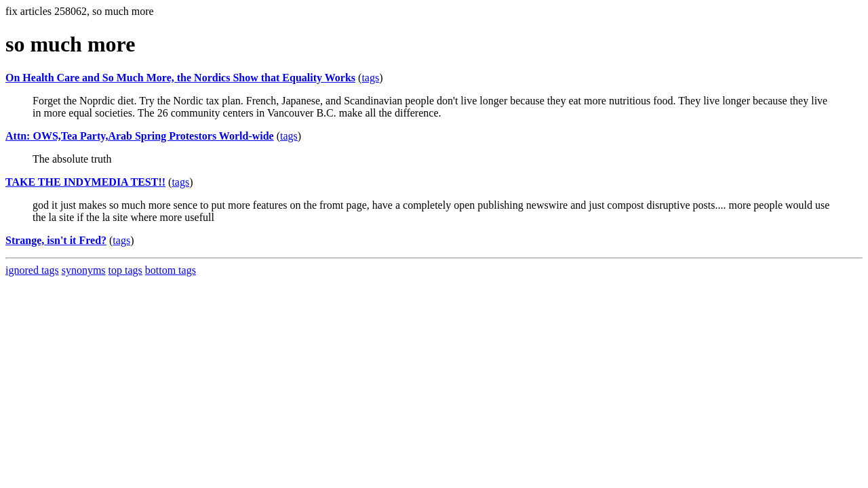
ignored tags (32, 270)
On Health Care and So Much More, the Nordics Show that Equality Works (180, 78)
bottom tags (171, 270)
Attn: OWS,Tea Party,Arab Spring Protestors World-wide (140, 136)
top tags (125, 270)
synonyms (84, 270)
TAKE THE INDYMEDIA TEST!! (85, 182)
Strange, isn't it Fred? (56, 240)
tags (370, 78)
